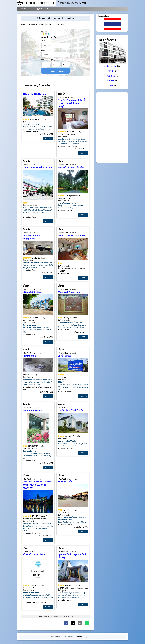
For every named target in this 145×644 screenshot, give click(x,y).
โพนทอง (111, 71)
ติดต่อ (31, 9)
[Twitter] (73, 623)
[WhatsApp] (87, 623)
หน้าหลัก (23, 9)
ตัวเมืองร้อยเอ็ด (111, 66)
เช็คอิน (43, 41)
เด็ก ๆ (63, 60)
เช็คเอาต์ (44, 50)
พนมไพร (111, 81)
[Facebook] (66, 623)
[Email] (80, 623)
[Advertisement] (112, 128)
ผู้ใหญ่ (53, 60)
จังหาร (111, 86)
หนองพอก (111, 76)
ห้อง (43, 60)
